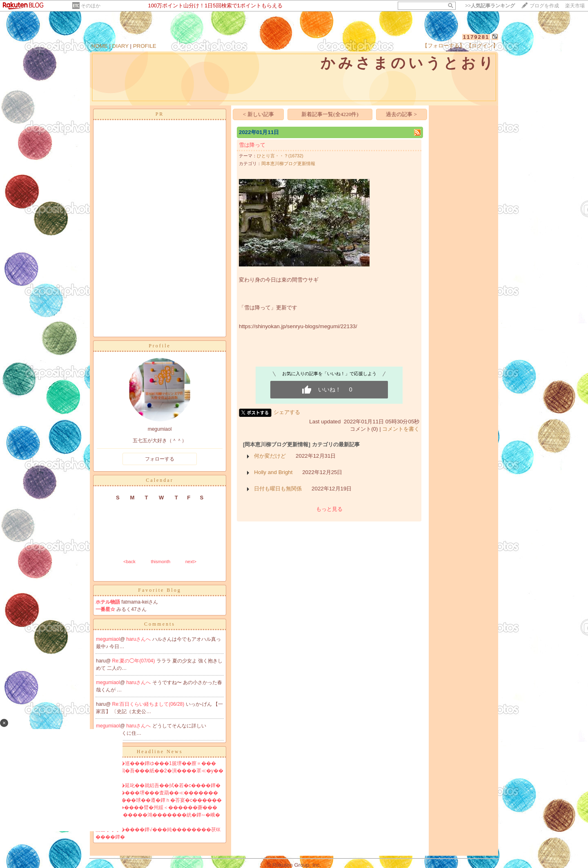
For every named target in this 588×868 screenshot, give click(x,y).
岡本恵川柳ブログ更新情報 (288, 163)
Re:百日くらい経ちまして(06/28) (149, 704)
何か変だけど (270, 456)
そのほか (91, 6)
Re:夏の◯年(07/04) (134, 661)
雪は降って (252, 145)
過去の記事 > (401, 114)
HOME (100, 46)
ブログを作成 (544, 6)
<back (129, 562)
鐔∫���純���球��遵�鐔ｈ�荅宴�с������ (159, 800)
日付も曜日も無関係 (278, 489)
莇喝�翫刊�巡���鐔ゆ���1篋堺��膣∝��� (156, 763)
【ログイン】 (482, 46)
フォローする (160, 459)
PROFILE (145, 46)
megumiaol (108, 639)
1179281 (476, 37)
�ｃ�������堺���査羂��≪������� (157, 793)
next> (191, 562)
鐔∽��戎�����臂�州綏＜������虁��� (156, 808)
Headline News (160, 752)
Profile (160, 346)
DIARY (120, 46)
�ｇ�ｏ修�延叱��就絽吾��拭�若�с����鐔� (158, 785)
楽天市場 (575, 6)
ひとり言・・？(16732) (280, 156)
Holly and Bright (273, 472)
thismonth (160, 562)
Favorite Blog (159, 590)
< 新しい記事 (258, 114)
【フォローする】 (443, 46)
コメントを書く (401, 429)
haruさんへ (139, 639)
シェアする (287, 412)
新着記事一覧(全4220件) (330, 114)
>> (490, 6)
